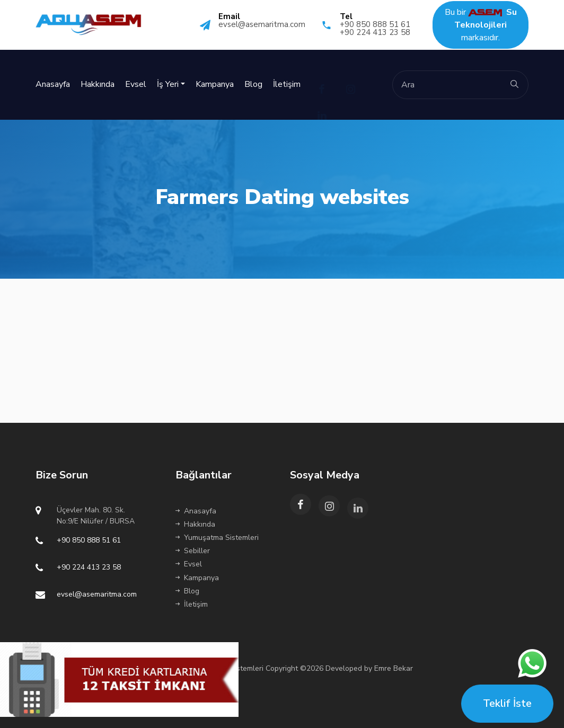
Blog (253, 84)
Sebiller (193, 551)
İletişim (287, 84)
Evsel (136, 84)
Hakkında (98, 84)
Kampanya (215, 84)
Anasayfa (53, 84)
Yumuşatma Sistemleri (217, 538)
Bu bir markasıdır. (481, 25)
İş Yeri (168, 84)
